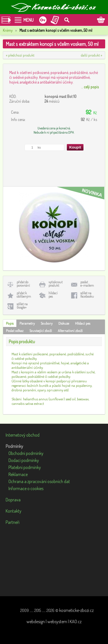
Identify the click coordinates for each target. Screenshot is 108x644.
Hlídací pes (83, 323)
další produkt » (92, 55)
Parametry (27, 323)
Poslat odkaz (15, 331)
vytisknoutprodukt (56, 284)
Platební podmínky (25, 467)
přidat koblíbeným (24, 295)
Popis (10, 323)
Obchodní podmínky (26, 453)
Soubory (47, 323)
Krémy (8, 30)
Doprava (13, 500)
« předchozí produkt (20, 55)
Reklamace (18, 474)
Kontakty (14, 511)
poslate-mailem (87, 284)
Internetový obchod (23, 435)
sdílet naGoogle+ (22, 306)
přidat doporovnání (23, 284)
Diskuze (64, 323)
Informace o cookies (26, 488)
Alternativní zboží (70, 331)
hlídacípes (53, 295)
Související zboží (41, 331)
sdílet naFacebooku (87, 295)
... (90, 87)
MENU (28, 20)
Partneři (13, 522)
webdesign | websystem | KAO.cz (54, 621)
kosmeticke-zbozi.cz (76, 610)
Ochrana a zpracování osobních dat (39, 481)
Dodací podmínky (24, 460)
